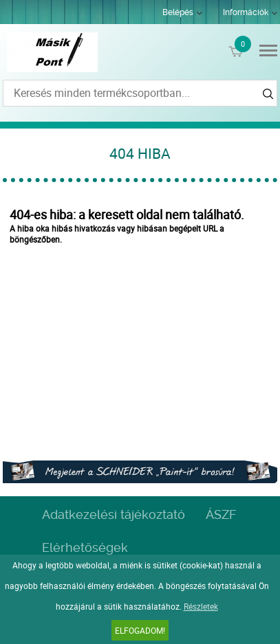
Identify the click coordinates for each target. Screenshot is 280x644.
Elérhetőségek (85, 547)
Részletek (201, 606)
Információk (246, 12)
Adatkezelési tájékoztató (114, 514)
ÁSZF (221, 514)
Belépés (178, 12)
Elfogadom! (140, 630)
